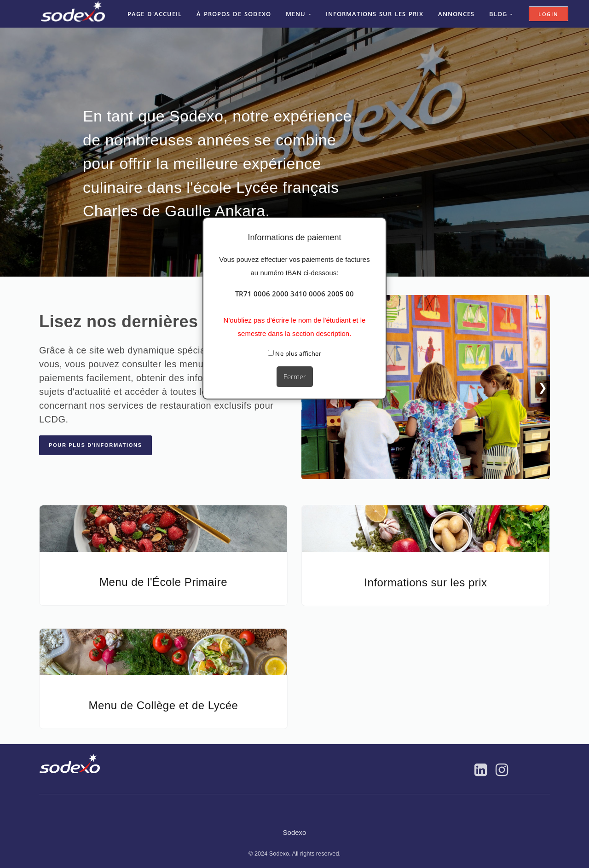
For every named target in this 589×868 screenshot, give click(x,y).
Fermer (295, 376)
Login (550, 14)
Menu (297, 13)
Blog (500, 13)
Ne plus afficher (295, 353)
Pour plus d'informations (95, 444)
